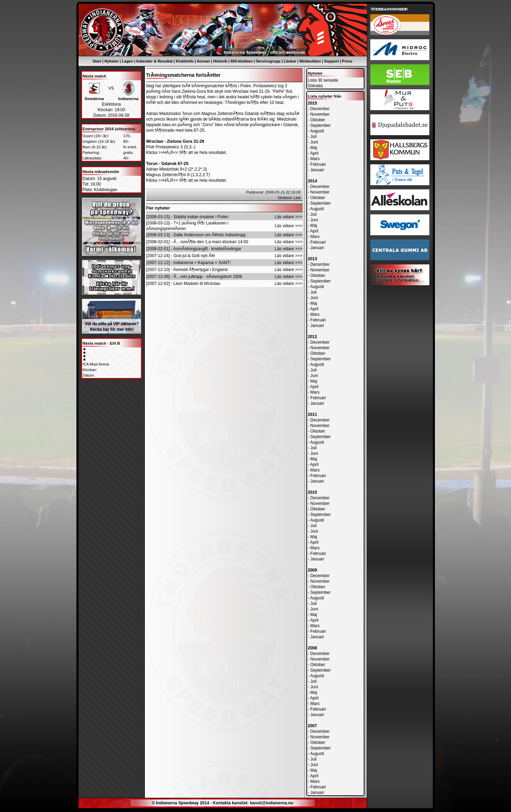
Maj (314, 148)
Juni (314, 142)
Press (347, 61)
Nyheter (112, 61)
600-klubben (242, 61)
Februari (318, 164)
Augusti (317, 131)
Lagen (127, 61)
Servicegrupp (268, 61)
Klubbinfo (185, 61)
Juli (313, 137)
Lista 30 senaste (323, 80)
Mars (315, 159)
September (320, 125)
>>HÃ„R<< (168, 153)
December (320, 109)
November (320, 114)
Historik (220, 61)
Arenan (203, 61)
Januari (317, 170)
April (314, 153)
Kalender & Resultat (155, 61)
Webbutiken (310, 61)
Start (97, 61)
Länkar (290, 61)
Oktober (318, 120)
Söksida (315, 86)
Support (331, 61)
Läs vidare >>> (289, 217)
